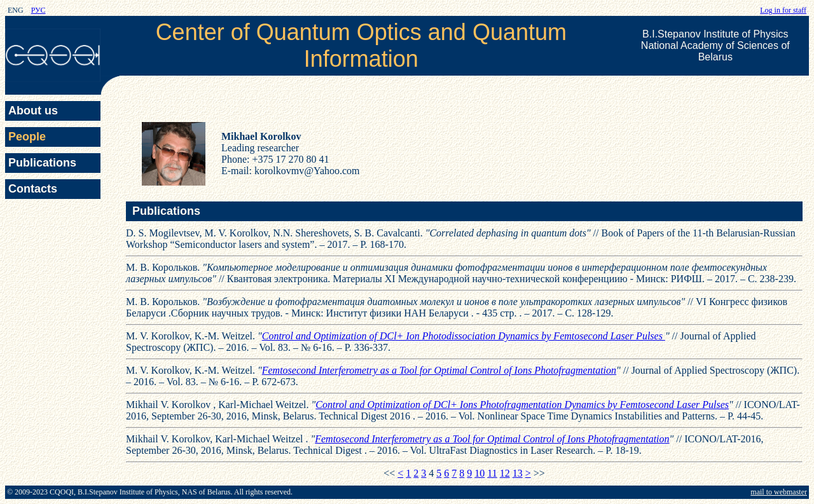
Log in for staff (783, 10)
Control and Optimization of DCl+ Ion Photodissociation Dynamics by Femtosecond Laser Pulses (464, 336)
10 (479, 473)
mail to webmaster (779, 492)
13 (518, 473)
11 (492, 473)
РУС (38, 10)
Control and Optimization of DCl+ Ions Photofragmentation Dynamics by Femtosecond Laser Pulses (522, 405)
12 (505, 473)
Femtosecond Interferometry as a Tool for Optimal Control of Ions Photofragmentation (439, 370)
